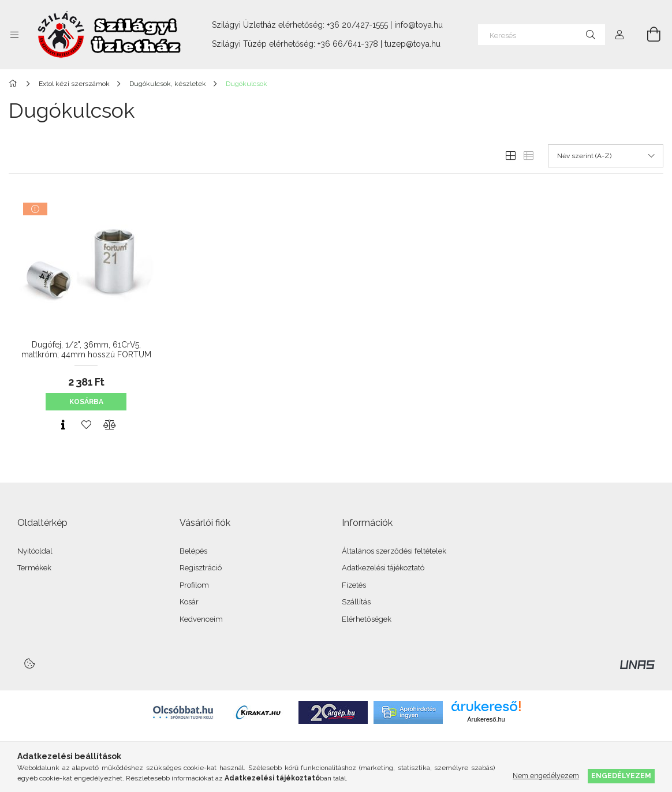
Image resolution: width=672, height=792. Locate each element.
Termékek (34, 568)
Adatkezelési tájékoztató (383, 568)
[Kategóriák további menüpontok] (14, 35)
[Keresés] (542, 35)
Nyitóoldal (35, 551)
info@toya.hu (419, 25)
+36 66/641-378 (348, 44)
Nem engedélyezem (546, 776)
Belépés (193, 551)
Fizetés (354, 585)
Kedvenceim (201, 619)
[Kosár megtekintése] (647, 35)
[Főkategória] (15, 84)
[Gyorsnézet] (63, 425)
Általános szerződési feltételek (394, 551)
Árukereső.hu (486, 719)
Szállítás (356, 602)
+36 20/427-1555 (357, 25)
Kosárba (86, 402)
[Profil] (619, 35)
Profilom (194, 585)
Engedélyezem (621, 776)
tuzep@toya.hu (412, 44)
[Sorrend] (606, 156)
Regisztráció (201, 568)
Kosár (189, 602)
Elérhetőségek (367, 619)
